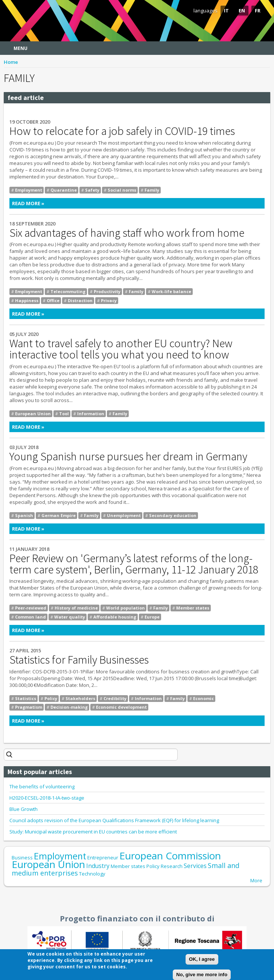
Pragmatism (29, 707)
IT (226, 11)
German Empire (59, 515)
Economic (203, 698)
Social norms (122, 190)
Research (172, 866)
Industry (98, 866)
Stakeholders (80, 698)
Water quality (70, 617)
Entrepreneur (103, 857)
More (256, 880)
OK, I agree (202, 961)
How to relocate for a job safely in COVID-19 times (122, 131)
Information (91, 414)
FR (258, 11)
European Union (33, 414)
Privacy (109, 300)
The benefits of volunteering (42, 786)
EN (242, 11)
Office (53, 300)
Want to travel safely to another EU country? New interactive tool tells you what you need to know (121, 349)
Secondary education (173, 515)
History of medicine (76, 608)
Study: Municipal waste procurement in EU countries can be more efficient (93, 832)
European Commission (170, 856)
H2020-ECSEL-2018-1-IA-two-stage (47, 798)
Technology (92, 874)
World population (126, 608)
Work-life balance (171, 291)
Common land (30, 617)
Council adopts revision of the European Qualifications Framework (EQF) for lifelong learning (114, 820)
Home (11, 62)
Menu (21, 48)
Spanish (24, 515)
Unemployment (124, 515)
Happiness (27, 300)
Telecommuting (68, 291)
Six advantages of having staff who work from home (127, 233)
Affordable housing (115, 617)
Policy (51, 698)
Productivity (107, 291)
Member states (193, 608)
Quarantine (64, 190)
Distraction (80, 300)
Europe (152, 617)
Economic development (121, 707)
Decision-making (69, 707)
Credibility (115, 698)
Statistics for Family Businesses (79, 659)
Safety (92, 190)
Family (152, 190)
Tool (64, 414)
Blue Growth (24, 809)
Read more (105, 203)
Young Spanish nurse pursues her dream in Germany (128, 456)
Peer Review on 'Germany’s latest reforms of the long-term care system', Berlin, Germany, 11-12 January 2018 (134, 564)
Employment (29, 190)
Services (195, 866)
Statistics (26, 698)
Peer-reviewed (31, 608)
